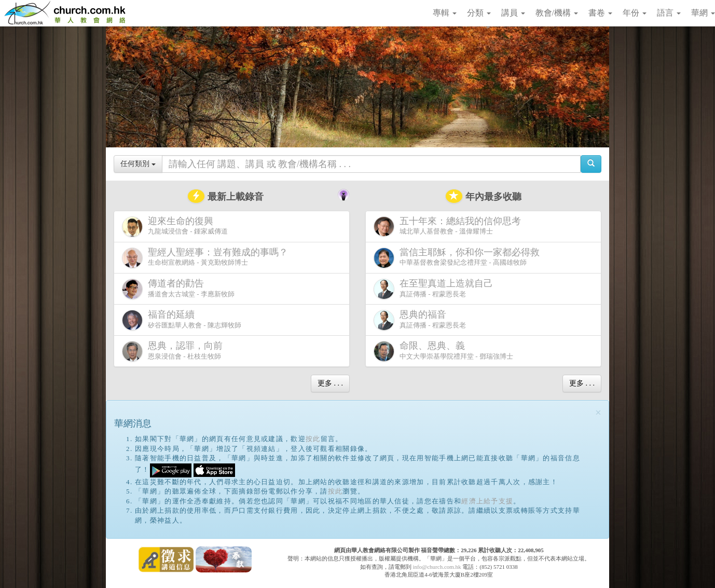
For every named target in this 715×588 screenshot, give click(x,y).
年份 (635, 13)
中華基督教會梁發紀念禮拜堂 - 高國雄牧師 (459, 258)
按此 (313, 439)
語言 (669, 13)
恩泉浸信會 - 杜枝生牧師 (174, 351)
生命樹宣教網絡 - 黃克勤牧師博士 (207, 258)
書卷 (600, 13)
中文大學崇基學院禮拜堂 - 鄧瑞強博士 (443, 351)
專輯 (445, 13)
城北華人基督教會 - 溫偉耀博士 (449, 226)
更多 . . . (330, 383)
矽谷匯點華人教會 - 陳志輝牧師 (182, 320)
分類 (479, 13)
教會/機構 (557, 13)
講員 (513, 13)
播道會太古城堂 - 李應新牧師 (178, 289)
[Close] (598, 413)
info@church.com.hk (437, 567)
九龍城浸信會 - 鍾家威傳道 (175, 227)
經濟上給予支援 (487, 501)
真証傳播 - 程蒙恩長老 (435, 289)
